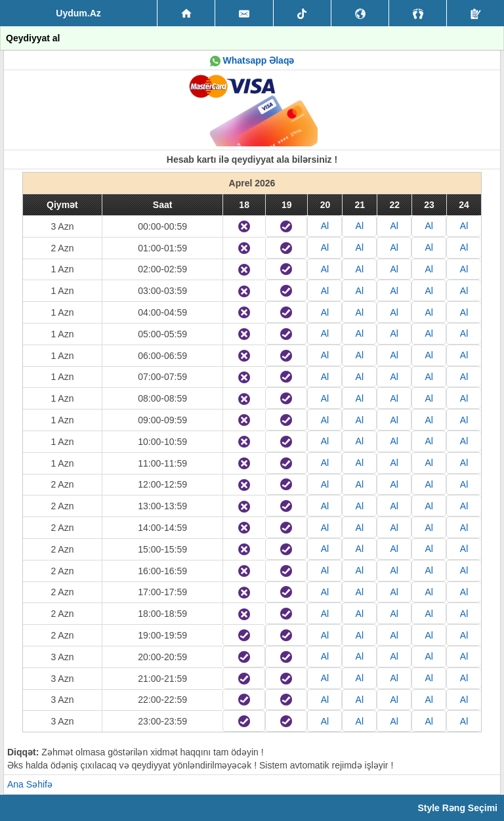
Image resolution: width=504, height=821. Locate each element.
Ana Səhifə (30, 784)
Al (325, 226)
